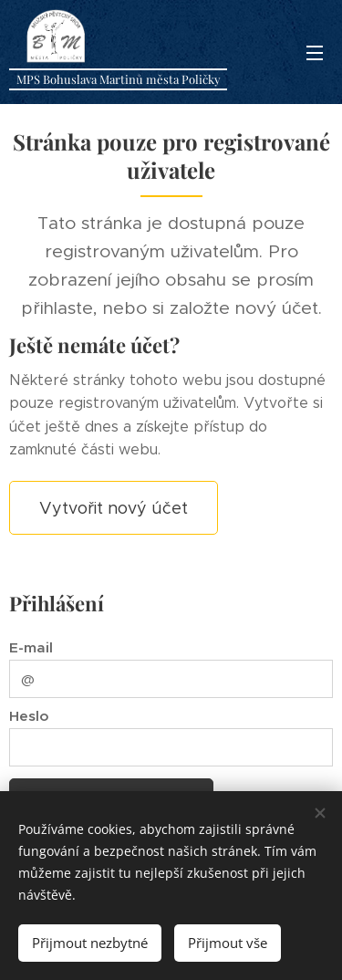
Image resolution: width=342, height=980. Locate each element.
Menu (315, 53)
